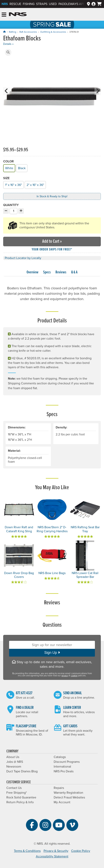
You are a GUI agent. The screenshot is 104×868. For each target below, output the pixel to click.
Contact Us (14, 788)
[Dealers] (88, 4)
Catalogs (60, 757)
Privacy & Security (56, 851)
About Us (13, 757)
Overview (32, 272)
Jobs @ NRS (15, 762)
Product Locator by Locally (23, 258)
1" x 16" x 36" (13, 184)
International (62, 767)
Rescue (15, 4)
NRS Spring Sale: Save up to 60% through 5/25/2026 (52, 25)
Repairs (59, 788)
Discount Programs (67, 762)
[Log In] (94, 4)
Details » (8, 44)
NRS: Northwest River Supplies (18, 14)
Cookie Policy (81, 851)
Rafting (13, 32)
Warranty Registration (68, 793)
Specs (47, 272)
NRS (5, 4)
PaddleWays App (72, 4)
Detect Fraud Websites (69, 797)
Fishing (29, 4)
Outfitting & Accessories (53, 32)
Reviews (61, 272)
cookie (74, 676)
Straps (42, 4)
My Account (62, 802)
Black (21, 168)
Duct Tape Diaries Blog (22, 771)
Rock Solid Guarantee (21, 797)
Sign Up (52, 653)
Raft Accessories (28, 32)
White (9, 168)
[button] (8, 52)
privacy (65, 676)
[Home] (4, 32)
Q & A (74, 272)
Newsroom (14, 767)
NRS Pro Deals (64, 771)
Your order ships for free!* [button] (52, 250)
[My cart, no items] (99, 4)
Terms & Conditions (27, 851)
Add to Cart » (52, 241)
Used (53, 4)
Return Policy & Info (20, 802)
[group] (52, 97)
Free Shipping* (17, 793)
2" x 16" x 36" (35, 184)
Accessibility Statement (52, 856)
